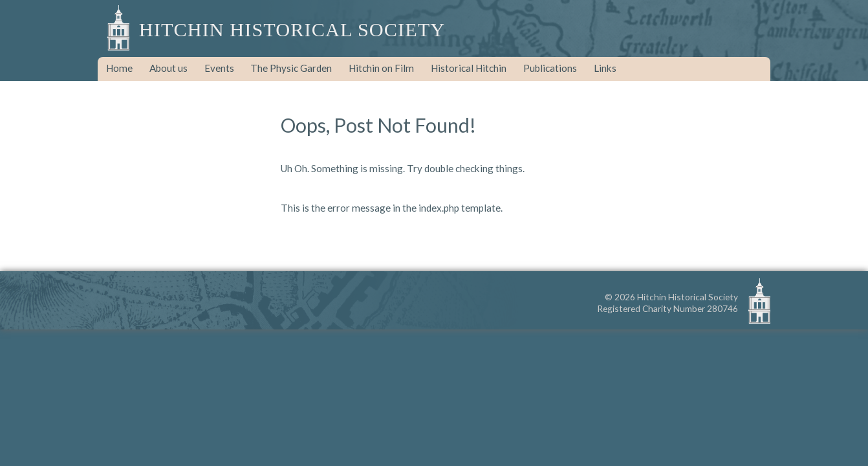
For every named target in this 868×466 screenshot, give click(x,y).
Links (605, 68)
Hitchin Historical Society (292, 30)
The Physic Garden (291, 68)
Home (119, 68)
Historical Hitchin (469, 68)
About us (168, 68)
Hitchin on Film (381, 68)
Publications (550, 68)
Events (219, 68)
